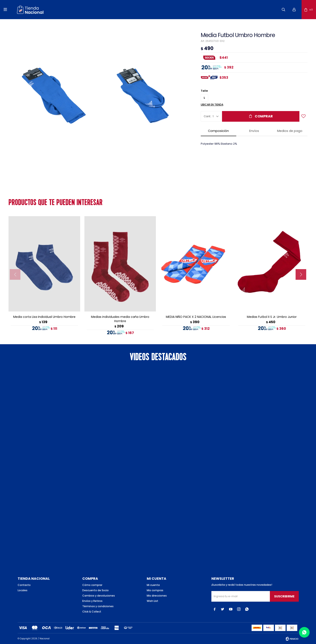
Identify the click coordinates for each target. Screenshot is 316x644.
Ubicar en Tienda (212, 105)
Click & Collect (92, 612)
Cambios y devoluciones (99, 596)
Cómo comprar (92, 585)
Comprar (264, 116)
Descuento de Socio (95, 590)
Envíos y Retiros (92, 601)
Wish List (152, 601)
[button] (283, 10)
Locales (23, 590)
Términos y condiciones (98, 606)
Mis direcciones (157, 596)
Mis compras (155, 590)
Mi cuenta (153, 585)
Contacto (24, 585)
